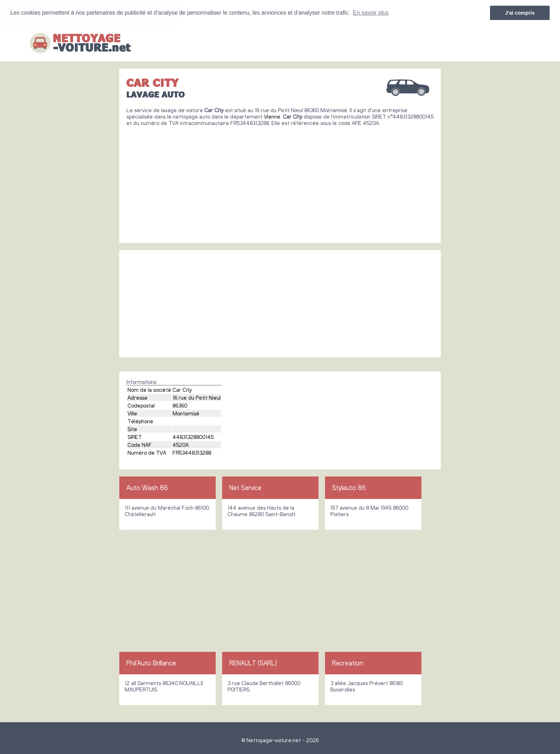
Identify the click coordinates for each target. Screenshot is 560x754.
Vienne (272, 116)
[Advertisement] (280, 182)
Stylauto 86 (349, 488)
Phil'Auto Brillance (151, 663)
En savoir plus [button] (371, 13)
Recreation (348, 663)
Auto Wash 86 (147, 488)
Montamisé (186, 413)
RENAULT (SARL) (253, 663)
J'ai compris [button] (520, 13)
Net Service (245, 488)
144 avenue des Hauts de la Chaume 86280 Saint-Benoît (261, 511)
